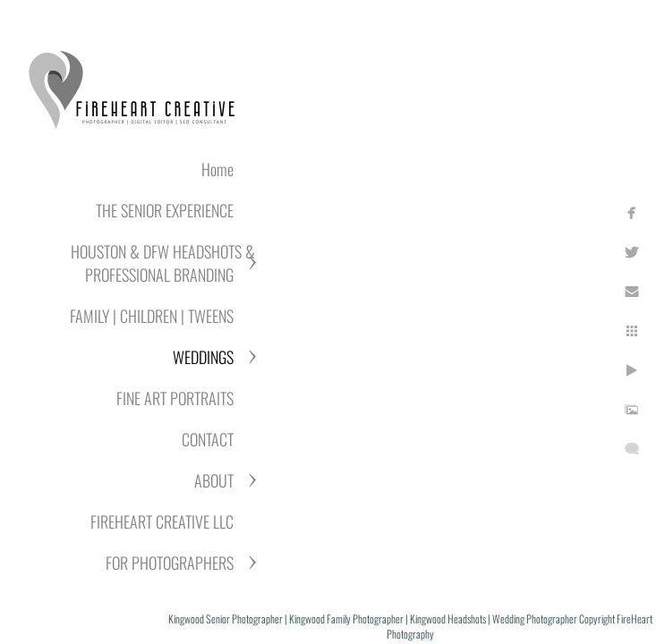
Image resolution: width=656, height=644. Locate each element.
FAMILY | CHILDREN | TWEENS (152, 316)
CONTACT (208, 439)
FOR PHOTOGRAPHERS (170, 563)
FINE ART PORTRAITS (175, 398)
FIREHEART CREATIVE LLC (162, 521)
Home (217, 169)
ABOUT (214, 480)
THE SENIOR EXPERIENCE (165, 210)
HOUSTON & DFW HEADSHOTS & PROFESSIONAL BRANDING (163, 263)
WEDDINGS (203, 357)
